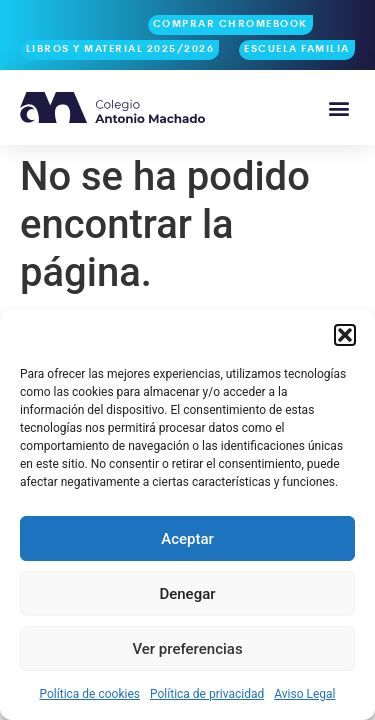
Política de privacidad (207, 694)
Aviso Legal (304, 694)
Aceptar (187, 539)
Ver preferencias (187, 649)
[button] (345, 335)
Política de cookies (90, 694)
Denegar (187, 594)
